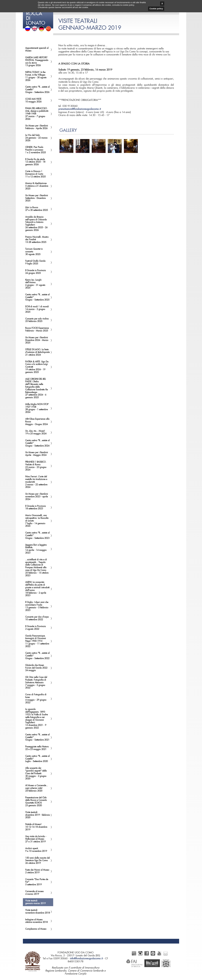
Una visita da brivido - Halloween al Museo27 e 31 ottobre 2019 (36, 839)
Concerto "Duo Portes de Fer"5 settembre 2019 (37, 882)
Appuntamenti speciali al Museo (37, 49)
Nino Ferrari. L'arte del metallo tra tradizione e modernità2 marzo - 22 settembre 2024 (36, 482)
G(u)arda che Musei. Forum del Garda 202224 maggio (36, 668)
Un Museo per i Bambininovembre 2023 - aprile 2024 (37, 497)
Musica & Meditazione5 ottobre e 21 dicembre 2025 (37, 186)
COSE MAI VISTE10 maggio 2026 (33, 100)
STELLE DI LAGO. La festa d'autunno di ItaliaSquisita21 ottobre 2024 (37, 352)
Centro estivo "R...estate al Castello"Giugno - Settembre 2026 (37, 90)
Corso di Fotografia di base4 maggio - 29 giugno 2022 (36, 699)
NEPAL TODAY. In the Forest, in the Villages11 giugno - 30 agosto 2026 (36, 76)
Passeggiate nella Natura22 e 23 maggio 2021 (37, 748)
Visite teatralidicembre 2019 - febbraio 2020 (38, 815)
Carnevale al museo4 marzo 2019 (34, 893)
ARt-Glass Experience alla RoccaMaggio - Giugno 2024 (37, 422)
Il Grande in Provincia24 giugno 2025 (36, 272)
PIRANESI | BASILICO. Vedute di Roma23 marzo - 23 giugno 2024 (36, 466)
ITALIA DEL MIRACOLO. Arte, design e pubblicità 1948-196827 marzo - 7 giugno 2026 (37, 114)
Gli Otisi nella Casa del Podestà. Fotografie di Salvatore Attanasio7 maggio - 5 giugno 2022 (36, 683)
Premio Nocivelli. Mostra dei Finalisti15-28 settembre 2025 (37, 240)
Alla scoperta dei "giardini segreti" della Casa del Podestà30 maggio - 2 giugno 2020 (36, 773)
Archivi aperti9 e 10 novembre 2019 (36, 850)
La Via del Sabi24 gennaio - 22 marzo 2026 (36, 138)
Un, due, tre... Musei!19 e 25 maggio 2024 (36, 432)
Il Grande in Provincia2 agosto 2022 (36, 628)
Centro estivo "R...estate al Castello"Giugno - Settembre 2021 (37, 737)
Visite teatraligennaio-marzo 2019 (35, 902)
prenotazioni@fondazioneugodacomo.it (80, 109)
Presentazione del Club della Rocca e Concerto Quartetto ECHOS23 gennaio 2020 (36, 802)
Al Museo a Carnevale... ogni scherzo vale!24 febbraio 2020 (37, 788)
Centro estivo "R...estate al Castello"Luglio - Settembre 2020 (37, 759)
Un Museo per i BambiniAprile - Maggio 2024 (37, 454)
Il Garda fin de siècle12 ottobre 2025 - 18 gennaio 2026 (35, 162)
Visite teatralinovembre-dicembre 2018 (38, 912)
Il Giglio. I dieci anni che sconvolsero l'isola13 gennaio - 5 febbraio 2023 (37, 606)
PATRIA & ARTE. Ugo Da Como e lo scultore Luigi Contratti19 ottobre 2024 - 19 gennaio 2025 (37, 367)
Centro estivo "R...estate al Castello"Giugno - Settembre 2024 (37, 443)
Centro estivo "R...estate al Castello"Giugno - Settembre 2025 (37, 297)
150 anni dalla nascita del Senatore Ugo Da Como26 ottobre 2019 (37, 861)
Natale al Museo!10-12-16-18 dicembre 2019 (36, 827)
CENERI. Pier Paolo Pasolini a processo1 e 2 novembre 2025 (36, 150)
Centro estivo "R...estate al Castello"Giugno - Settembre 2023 (37, 536)
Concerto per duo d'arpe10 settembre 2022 (37, 618)
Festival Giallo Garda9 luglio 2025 (35, 262)
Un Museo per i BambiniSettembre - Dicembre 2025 (37, 198)
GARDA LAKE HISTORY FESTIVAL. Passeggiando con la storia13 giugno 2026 (37, 62)
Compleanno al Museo (36, 929)
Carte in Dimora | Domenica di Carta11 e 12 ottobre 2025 (35, 174)
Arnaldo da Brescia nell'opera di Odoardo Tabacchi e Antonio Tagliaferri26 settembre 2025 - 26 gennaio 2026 (36, 224)
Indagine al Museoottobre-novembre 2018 (36, 921)
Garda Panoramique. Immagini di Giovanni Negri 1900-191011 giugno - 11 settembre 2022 (37, 641)
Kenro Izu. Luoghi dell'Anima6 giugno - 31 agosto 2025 (35, 284)
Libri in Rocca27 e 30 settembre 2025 (37, 209)
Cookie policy (156, 9)
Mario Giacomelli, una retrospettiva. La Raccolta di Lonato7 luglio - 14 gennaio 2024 (37, 521)
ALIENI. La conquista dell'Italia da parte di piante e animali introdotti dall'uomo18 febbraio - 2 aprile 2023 (37, 589)
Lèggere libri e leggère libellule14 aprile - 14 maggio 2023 (36, 549)
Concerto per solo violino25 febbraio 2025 (37, 320)
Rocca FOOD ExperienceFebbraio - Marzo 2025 (37, 329)
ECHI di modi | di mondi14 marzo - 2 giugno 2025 (37, 309)
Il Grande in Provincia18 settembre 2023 (36, 508)
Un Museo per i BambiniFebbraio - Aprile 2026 (37, 127)
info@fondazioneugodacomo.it (86, 959)
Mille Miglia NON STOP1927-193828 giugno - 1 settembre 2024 (37, 408)
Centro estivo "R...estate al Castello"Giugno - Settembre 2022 (37, 656)
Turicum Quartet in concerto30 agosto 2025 (34, 252)
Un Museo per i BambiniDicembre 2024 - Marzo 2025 (37, 340)
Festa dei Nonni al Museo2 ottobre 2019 (37, 871)
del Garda (38, 14)
